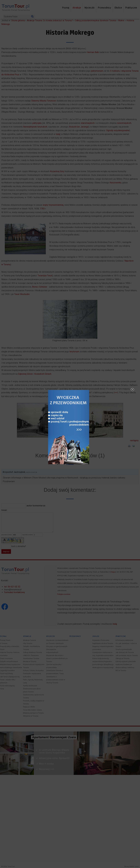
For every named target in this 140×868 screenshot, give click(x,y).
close (132, 395)
